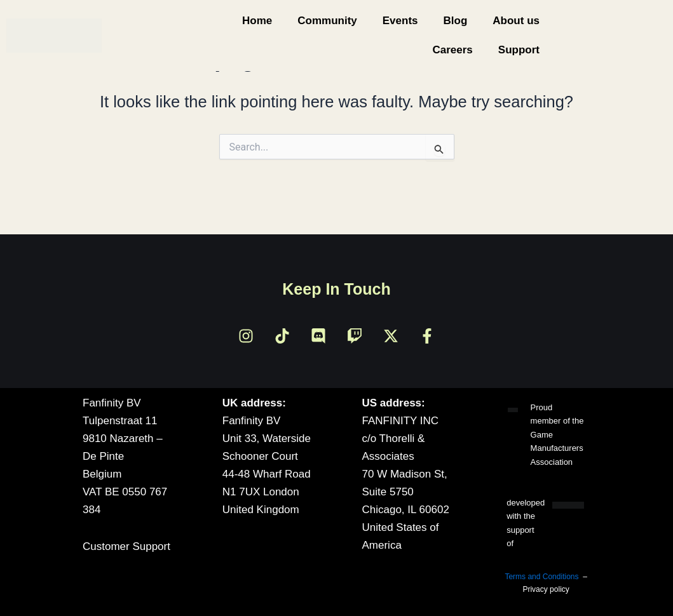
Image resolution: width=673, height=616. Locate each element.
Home (257, 21)
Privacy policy (546, 589)
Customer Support (126, 546)
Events (400, 21)
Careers (452, 50)
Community (327, 21)
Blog (456, 21)
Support (519, 50)
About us (516, 21)
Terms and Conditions (541, 577)
